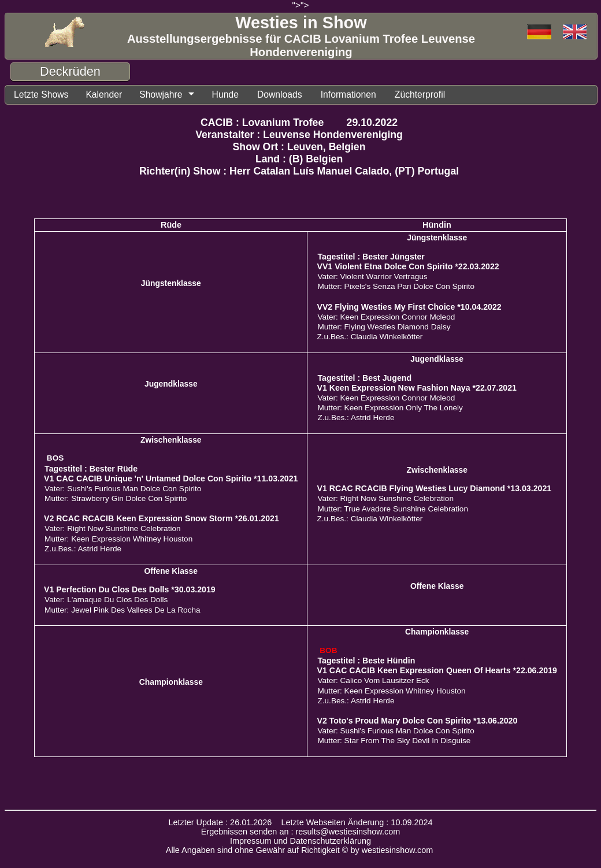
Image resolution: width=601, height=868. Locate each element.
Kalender (103, 94)
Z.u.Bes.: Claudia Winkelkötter (370, 337)
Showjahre (160, 94)
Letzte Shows (41, 94)
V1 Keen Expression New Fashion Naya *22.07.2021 (416, 388)
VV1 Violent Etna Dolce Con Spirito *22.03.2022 (408, 266)
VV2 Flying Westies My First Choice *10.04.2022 (409, 307)
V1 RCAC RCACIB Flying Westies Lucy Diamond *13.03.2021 (434, 488)
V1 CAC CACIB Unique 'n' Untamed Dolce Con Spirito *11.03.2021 (171, 478)
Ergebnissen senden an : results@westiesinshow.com (301, 832)
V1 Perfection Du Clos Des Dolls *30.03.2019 (130, 589)
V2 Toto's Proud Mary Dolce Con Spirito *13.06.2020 (417, 721)
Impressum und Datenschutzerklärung (300, 841)
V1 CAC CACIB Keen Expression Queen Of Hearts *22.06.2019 (437, 670)
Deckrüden (70, 71)
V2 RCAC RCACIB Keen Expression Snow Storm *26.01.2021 (162, 518)
